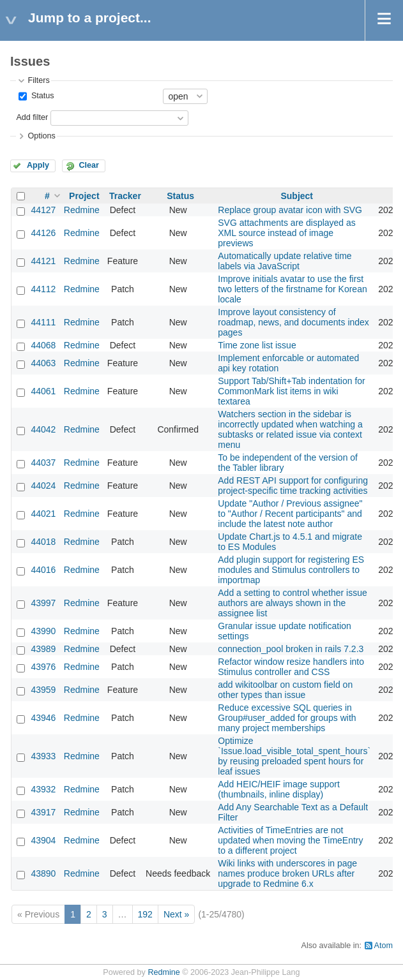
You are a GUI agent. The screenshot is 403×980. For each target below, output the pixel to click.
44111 (43, 322)
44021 (43, 514)
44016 (43, 570)
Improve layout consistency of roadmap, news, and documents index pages (293, 322)
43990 (43, 631)
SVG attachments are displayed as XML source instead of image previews (287, 233)
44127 (43, 210)
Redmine (82, 210)
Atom (384, 946)
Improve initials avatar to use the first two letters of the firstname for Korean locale (292, 289)
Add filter (32, 117)
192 (145, 914)
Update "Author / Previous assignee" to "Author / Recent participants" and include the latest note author (290, 514)
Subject (297, 196)
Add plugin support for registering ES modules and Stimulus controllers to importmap (291, 570)
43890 (43, 873)
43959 (43, 690)
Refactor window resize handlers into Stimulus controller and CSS (291, 667)
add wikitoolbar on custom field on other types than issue (285, 690)
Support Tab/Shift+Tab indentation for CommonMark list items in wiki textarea (292, 391)
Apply (38, 165)
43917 (43, 812)
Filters (38, 80)
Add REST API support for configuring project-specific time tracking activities (293, 486)
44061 (43, 391)
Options (41, 136)
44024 (43, 486)
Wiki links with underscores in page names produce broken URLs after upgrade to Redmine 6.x (287, 873)
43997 (43, 603)
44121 (43, 261)
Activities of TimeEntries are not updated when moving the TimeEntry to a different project (290, 840)
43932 (43, 789)
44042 (43, 429)
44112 (43, 289)
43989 (43, 649)
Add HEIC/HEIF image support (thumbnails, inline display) (279, 789)
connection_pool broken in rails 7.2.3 (291, 649)
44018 (43, 542)
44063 (43, 363)
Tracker (125, 196)
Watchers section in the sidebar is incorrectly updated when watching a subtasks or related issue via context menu (290, 429)
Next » (176, 914)
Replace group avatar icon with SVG (290, 210)
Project (84, 196)
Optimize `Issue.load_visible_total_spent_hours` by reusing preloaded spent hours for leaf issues (294, 756)
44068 (43, 345)
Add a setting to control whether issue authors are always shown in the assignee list (292, 603)
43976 (43, 667)
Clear (89, 165)
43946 (43, 718)
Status (41, 96)
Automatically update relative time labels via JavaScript (285, 261)
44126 (43, 233)
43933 (43, 756)
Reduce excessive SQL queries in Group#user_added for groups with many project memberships (287, 718)
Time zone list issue (257, 345)
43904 (43, 840)
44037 (43, 463)
